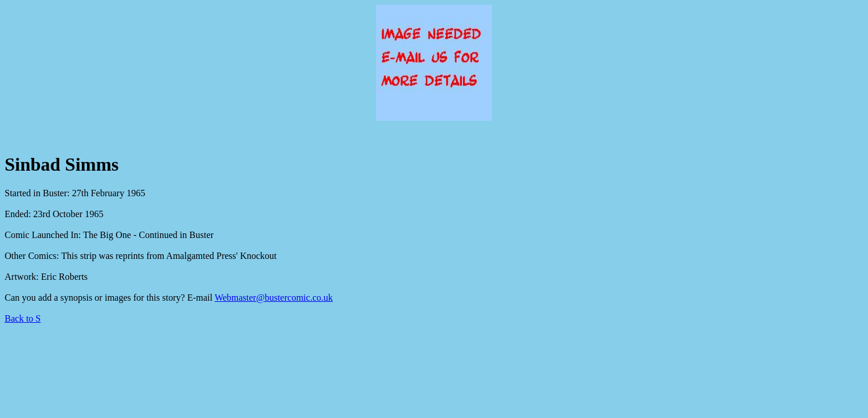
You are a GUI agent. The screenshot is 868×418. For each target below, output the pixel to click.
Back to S (23, 318)
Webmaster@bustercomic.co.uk (274, 298)
